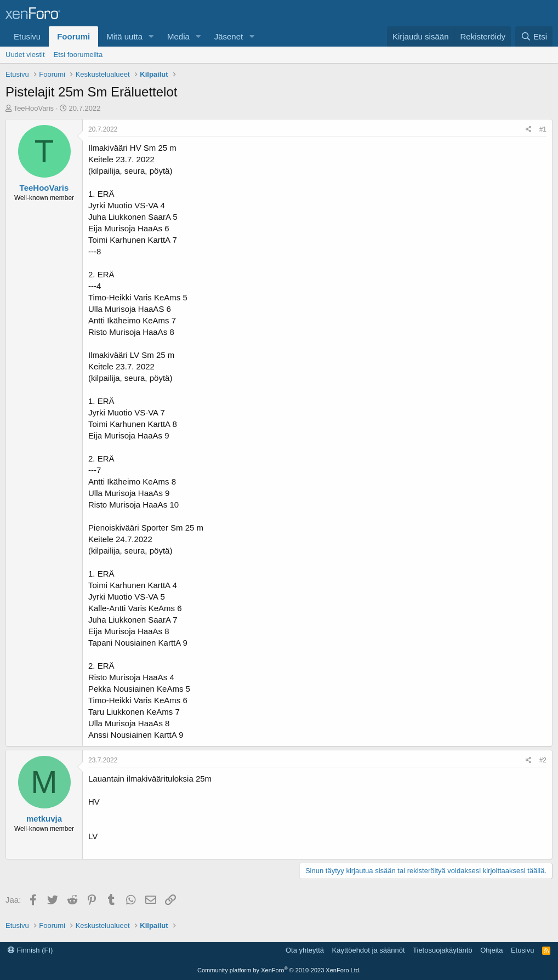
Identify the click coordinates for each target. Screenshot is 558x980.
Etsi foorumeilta (78, 55)
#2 (543, 760)
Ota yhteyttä (305, 950)
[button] (151, 36)
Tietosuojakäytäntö (443, 950)
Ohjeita (491, 950)
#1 (543, 129)
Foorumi (73, 36)
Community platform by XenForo (279, 970)
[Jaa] (529, 130)
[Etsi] (534, 36)
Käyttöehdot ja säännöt (369, 950)
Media (178, 36)
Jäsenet (229, 36)
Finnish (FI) (30, 950)
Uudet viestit (25, 55)
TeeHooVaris (34, 108)
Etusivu (27, 36)
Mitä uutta (124, 36)
